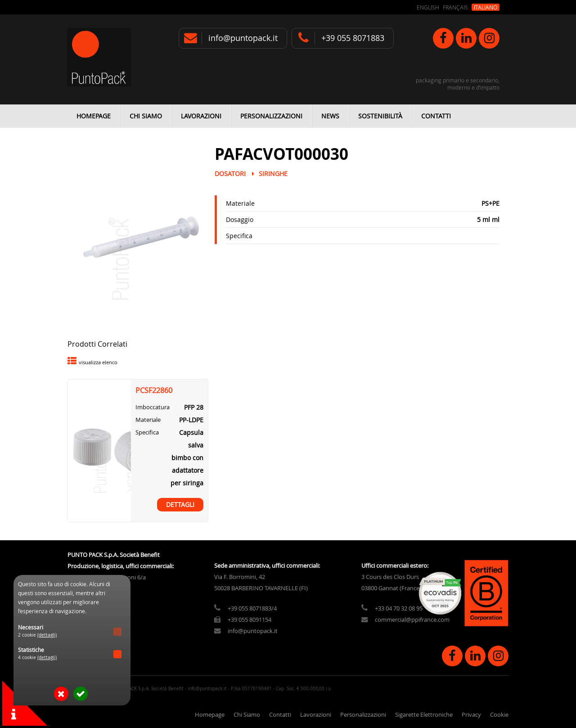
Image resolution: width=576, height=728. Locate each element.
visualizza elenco (98, 362)
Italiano (486, 7)
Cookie (499, 715)
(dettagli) (47, 635)
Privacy (471, 715)
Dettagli (180, 505)
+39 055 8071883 (353, 38)
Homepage (94, 116)
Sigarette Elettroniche (424, 715)
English (428, 7)
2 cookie (37, 635)
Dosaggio (240, 219)
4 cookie (37, 658)
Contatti (436, 116)
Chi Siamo (146, 116)
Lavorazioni (201, 116)
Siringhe (273, 174)
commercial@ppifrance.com (412, 620)
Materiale (240, 203)
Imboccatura (153, 407)
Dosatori (230, 174)
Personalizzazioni (271, 116)
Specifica (239, 236)
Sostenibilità (380, 116)
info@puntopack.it (243, 38)
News (330, 116)
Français (455, 7)
